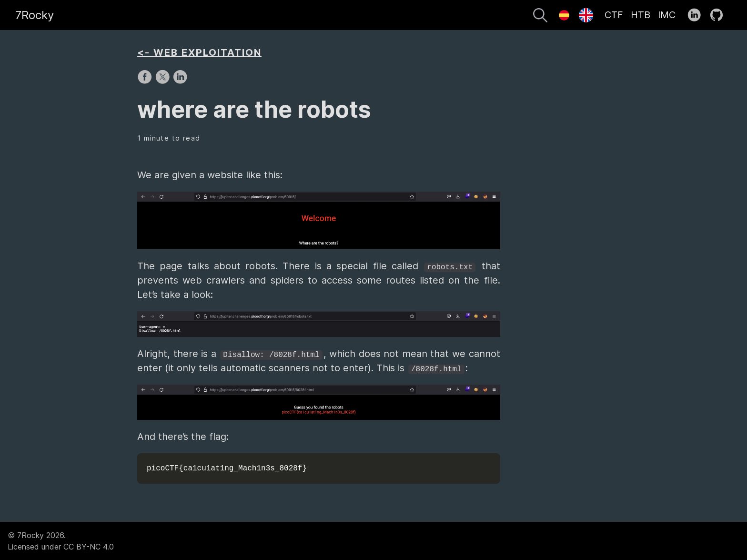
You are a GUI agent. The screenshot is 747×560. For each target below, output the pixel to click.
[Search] (540, 17)
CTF (614, 15)
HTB (641, 15)
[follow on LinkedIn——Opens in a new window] (697, 15)
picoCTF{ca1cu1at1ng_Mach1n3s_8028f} (227, 468)
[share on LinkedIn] (180, 81)
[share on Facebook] (146, 81)
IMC (667, 15)
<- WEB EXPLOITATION (199, 52)
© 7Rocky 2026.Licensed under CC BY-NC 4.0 (61, 541)
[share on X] (164, 81)
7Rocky (35, 15)
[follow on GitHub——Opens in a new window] (720, 15)
